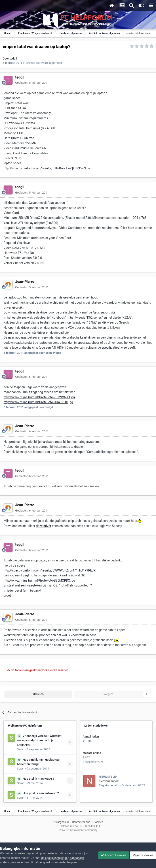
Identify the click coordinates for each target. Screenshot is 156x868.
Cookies (98, 822)
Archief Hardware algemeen (44, 63)
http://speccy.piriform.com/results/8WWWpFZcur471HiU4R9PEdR (50, 570)
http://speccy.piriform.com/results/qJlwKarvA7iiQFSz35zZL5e (47, 168)
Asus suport (101, 312)
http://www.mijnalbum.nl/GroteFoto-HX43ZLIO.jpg (38, 402)
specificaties (111, 348)
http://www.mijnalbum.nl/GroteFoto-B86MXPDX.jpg (39, 580)
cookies (20, 853)
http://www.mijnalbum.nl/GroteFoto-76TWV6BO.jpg (39, 397)
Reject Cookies (143, 855)
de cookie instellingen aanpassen (63, 858)
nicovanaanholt (109, 781)
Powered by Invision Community (78, 830)
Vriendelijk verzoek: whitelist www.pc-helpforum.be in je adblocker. (39, 740)
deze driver (44, 526)
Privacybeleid (61, 822)
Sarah (21, 749)
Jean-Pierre (25, 282)
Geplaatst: (32, 83)
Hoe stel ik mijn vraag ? (38, 778)
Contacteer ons (81, 822)
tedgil (13, 59)
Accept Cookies (114, 855)
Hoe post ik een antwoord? (41, 793)
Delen (38, 694)
